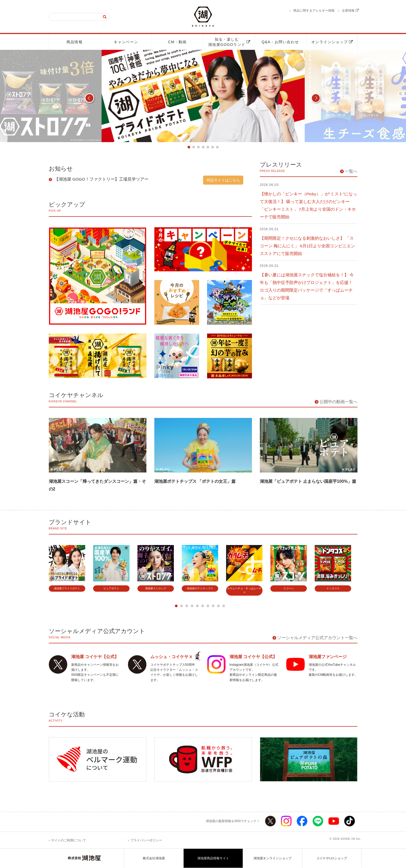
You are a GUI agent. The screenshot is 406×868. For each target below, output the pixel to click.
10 (224, 606)
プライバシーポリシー (146, 841)
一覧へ (351, 171)
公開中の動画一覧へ (338, 402)
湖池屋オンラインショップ (273, 859)
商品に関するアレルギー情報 (314, 11)
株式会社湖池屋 (154, 859)
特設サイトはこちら (223, 180)
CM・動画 (177, 42)
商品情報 (75, 42)
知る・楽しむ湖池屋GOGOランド (229, 42)
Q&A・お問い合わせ (280, 42)
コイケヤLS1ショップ (332, 859)
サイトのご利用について (69, 841)
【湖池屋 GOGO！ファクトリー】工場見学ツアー (101, 179)
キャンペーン (126, 42)
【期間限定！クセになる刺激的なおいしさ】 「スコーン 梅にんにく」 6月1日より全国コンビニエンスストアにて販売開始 (308, 246)
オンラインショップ (332, 42)
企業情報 (350, 11)
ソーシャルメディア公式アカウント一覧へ (317, 638)
